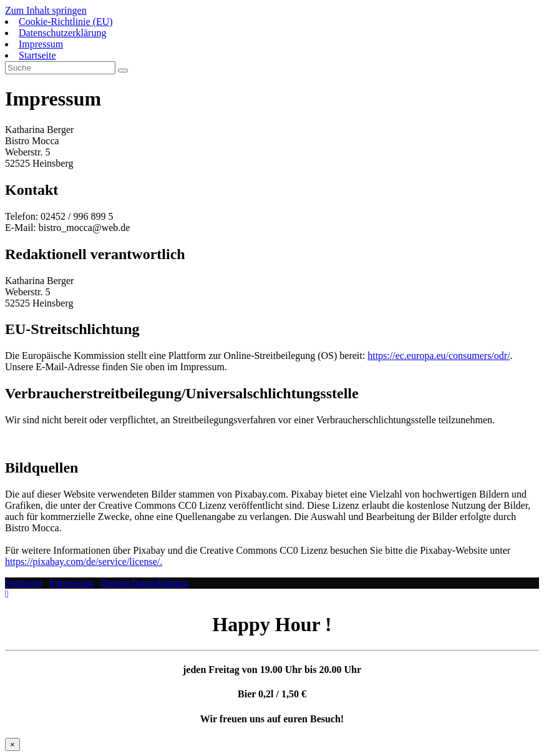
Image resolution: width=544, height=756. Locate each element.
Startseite (37, 55)
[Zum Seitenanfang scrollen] (7, 594)
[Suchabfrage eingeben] (60, 68)
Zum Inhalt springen (46, 10)
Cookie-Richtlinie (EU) (66, 22)
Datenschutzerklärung (62, 33)
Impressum (41, 44)
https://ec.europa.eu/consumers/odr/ (439, 356)
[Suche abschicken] (123, 71)
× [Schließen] (12, 744)
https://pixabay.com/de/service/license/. (84, 562)
